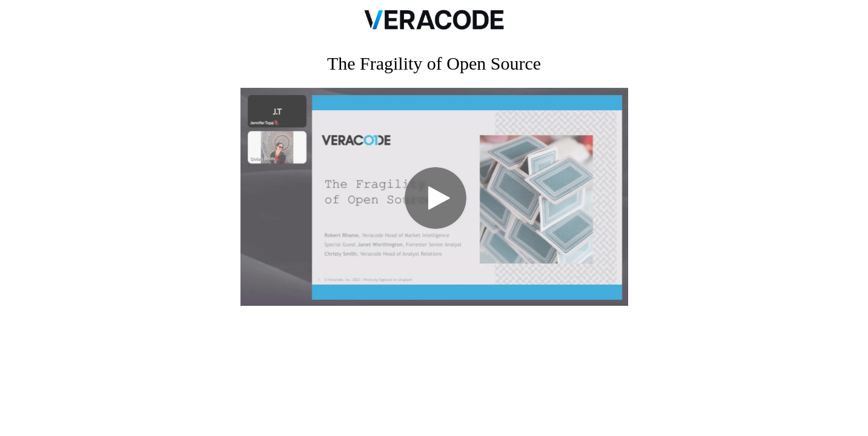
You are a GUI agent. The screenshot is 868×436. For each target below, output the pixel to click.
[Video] (434, 197)
